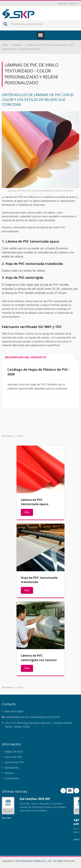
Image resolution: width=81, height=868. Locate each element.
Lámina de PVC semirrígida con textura (39, 658)
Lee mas (6, 818)
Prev (63, 791)
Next (77, 791)
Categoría (18, 45)
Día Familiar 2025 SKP (35, 799)
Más (27, 512)
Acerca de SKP (13, 757)
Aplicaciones (12, 768)
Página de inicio (14, 752)
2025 (8, 811)
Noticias (9, 773)
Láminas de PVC (14, 762)
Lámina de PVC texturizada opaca (35, 502)
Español (73, 3)
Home (5, 45)
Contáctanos (12, 778)
